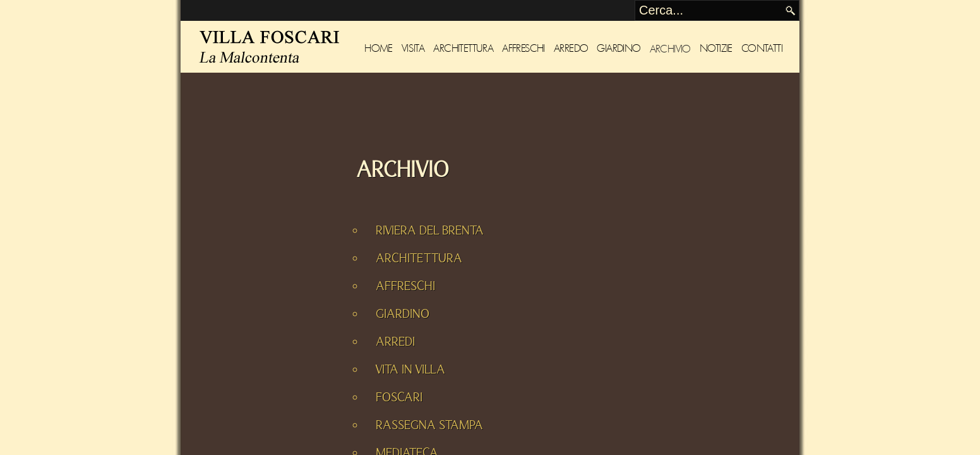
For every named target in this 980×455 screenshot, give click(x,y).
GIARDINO (403, 314)
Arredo (571, 48)
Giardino (618, 48)
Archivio (670, 49)
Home (379, 48)
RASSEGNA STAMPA (429, 425)
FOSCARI (399, 397)
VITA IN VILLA (410, 370)
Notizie (716, 48)
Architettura (463, 48)
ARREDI (395, 342)
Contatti (762, 48)
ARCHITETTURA (419, 258)
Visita (413, 48)
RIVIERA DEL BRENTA (430, 231)
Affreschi (523, 48)
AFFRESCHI (405, 286)
